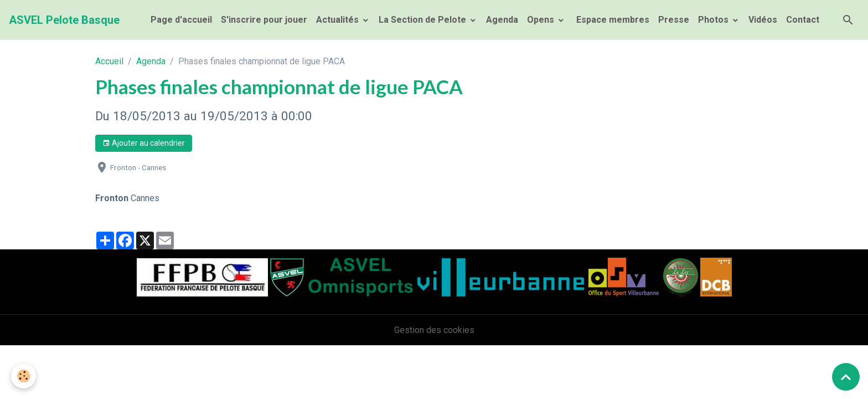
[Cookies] (24, 376)
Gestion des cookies (434, 330)
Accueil (109, 61)
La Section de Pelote (423, 20)
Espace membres (612, 20)
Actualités (339, 20)
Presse (674, 20)
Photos (714, 20)
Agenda (502, 20)
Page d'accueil (181, 20)
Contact (803, 20)
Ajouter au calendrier (144, 144)
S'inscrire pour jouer (264, 20)
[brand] (64, 20)
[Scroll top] (846, 377)
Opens (542, 20)
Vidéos (763, 20)
